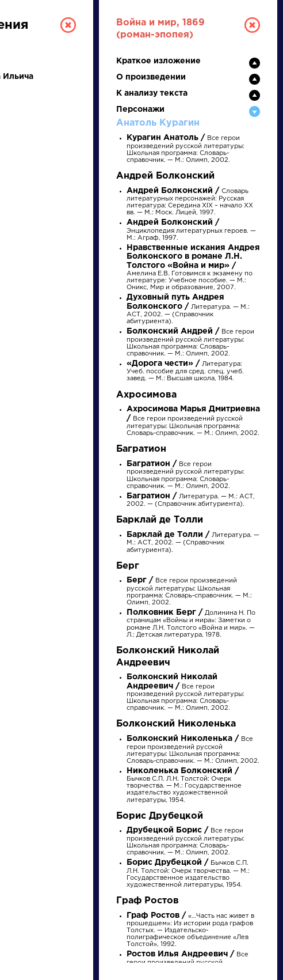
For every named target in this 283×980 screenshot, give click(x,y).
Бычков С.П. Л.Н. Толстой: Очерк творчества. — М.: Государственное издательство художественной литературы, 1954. (184, 786)
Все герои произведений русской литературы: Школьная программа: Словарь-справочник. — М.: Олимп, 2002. (186, 149)
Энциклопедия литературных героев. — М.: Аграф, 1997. (191, 230)
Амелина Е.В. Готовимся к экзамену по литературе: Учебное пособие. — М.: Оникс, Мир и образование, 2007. (193, 268)
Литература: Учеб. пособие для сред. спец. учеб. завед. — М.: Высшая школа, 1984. (185, 371)
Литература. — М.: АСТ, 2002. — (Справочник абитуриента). (188, 310)
